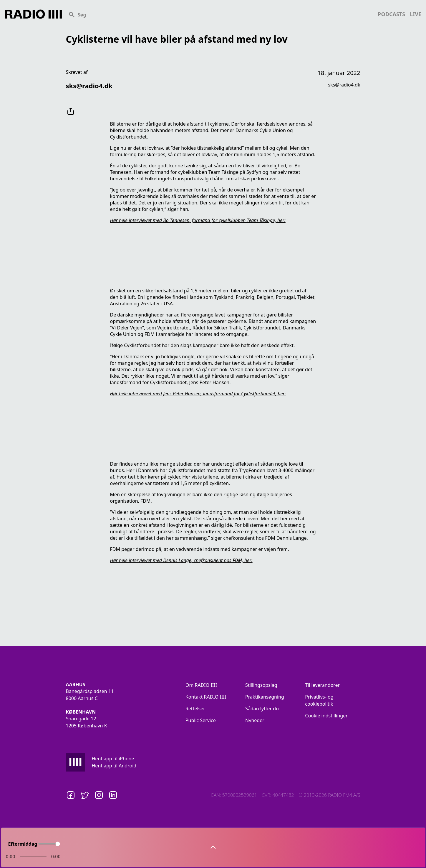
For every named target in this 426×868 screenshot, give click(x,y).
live (416, 14)
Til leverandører (322, 685)
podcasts (391, 14)
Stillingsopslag (261, 685)
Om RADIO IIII (201, 685)
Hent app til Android (114, 766)
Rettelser (195, 709)
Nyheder (255, 720)
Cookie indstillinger (326, 716)
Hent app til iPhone (113, 759)
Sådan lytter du (262, 709)
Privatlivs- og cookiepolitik (319, 700)
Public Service (201, 720)
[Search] (220, 14)
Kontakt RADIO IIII (206, 697)
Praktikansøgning (265, 697)
